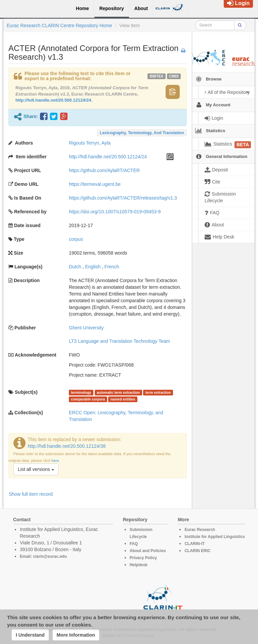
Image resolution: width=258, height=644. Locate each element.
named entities (123, 399)
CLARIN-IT (195, 544)
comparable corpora (88, 399)
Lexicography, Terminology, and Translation (142, 133)
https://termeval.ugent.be (95, 184)
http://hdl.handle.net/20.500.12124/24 (53, 100)
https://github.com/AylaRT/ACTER (104, 170)
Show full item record (31, 494)
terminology (81, 392)
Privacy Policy (143, 558)
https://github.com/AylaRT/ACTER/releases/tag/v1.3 (123, 198)
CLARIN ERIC (197, 551)
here (55, 461)
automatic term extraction (118, 392)
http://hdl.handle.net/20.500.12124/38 (67, 446)
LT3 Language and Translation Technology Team (119, 341)
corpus (76, 239)
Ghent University (86, 328)
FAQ (134, 544)
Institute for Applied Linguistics (215, 537)
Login (238, 3)
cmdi (174, 76)
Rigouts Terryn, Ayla (90, 143)
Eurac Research (200, 530)
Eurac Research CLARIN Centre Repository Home (59, 25)
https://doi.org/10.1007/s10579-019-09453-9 (115, 212)
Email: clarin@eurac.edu (43, 556)
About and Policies (148, 551)
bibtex (157, 76)
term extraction (158, 392)
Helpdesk (139, 565)
